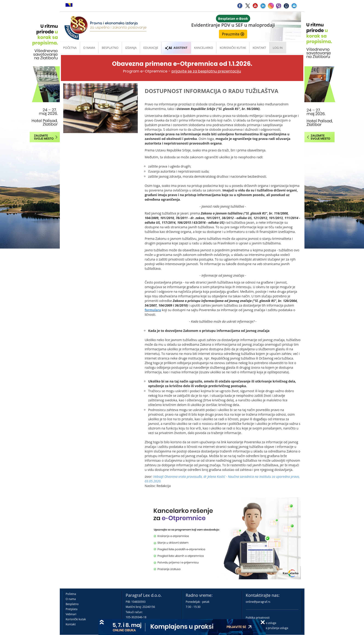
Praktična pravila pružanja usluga (267, 628)
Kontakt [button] (259, 48)
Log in (278, 48)
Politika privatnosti (258, 618)
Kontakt (71, 624)
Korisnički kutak (76, 619)
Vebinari (71, 614)
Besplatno (110, 48)
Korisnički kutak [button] (233, 48)
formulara (153, 310)
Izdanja (131, 48)
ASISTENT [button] (176, 48)
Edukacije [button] (151, 48)
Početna (70, 48)
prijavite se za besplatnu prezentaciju (206, 71)
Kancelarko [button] (203, 48)
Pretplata (72, 609)
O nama (89, 48)
